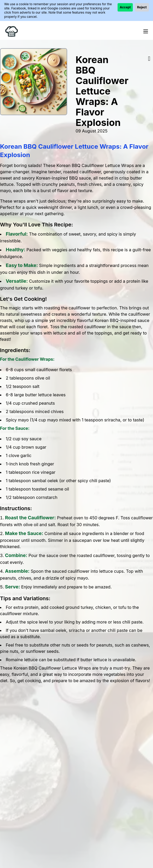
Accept (125, 7)
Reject (142, 7)
